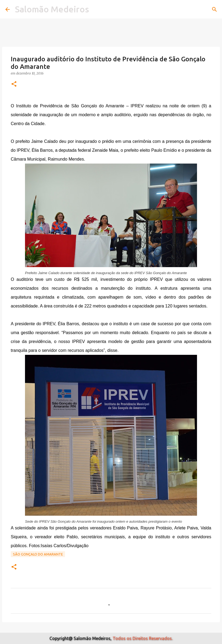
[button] (14, 84)
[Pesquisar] (214, 9)
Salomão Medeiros (52, 9)
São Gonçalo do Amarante (38, 554)
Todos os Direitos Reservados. (143, 638)
